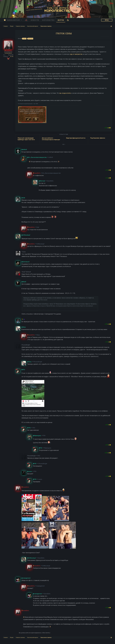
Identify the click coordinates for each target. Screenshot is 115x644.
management (41, 586)
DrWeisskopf (41, 244)
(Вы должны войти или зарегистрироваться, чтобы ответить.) (35, 633)
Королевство (48, 20)
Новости (35, 20)
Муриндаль (48, 448)
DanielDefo (50, 181)
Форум (61, 20)
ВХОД (107, 20)
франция (30, 39)
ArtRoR (51, 157)
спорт (24, 39)
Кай (38, 227)
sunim (40, 479)
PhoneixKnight (38, 362)
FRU (34, 428)
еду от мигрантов (76, 54)
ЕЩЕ (64, 144)
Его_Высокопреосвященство (52, 173)
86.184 (12, 56)
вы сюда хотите (65, 93)
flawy (38, 335)
